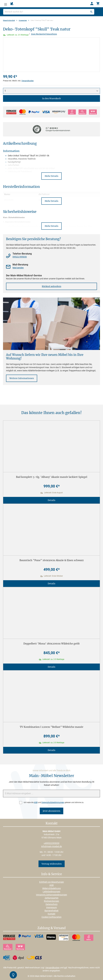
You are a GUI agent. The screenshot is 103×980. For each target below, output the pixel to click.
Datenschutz (52, 904)
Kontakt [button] (52, 824)
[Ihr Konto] (92, 4)
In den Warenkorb (51, 98)
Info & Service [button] (52, 874)
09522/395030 (20, 257)
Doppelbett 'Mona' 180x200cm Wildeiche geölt (52, 644)
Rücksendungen (51, 901)
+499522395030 (51, 843)
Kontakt (51, 914)
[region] (51, 55)
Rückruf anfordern (51, 286)
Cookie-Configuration (51, 917)
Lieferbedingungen (51, 892)
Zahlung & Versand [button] (51, 928)
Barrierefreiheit (51, 911)
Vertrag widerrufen (52, 864)
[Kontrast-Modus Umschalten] (13, 975)
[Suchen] (91, 12)
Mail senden (18, 268)
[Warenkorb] (98, 4)
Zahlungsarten (52, 898)
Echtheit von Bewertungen (52, 882)
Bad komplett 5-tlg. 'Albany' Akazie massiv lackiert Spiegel (52, 477)
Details (51, 500)
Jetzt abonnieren (51, 811)
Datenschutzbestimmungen (53, 802)
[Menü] (6, 4)
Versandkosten (28, 81)
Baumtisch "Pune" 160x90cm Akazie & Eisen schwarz (52, 560)
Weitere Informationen (22, 378)
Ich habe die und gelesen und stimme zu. (54, 802)
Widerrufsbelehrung (51, 888)
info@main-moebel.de (51, 846)
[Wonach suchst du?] (49, 12)
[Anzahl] (51, 91)
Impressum (51, 907)
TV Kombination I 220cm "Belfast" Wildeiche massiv (51, 727)
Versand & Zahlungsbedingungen (51, 895)
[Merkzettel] (12, 4)
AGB (36, 802)
